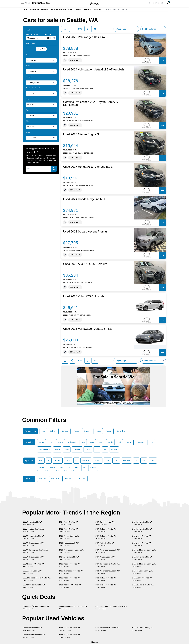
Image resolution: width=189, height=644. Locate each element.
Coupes (98, 431)
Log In (152, 3)
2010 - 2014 (68, 479)
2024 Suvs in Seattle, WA (69, 523)
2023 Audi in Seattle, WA (105, 544)
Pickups (76, 431)
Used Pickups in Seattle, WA (142, 629)
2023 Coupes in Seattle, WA (106, 586)
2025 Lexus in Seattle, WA (69, 544)
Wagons (109, 431)
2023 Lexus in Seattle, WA (141, 537)
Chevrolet (77, 449)
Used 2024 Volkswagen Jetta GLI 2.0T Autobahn (94, 70)
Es (84, 468)
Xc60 (107, 461)
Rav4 (41, 461)
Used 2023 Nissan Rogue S (81, 134)
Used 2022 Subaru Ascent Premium (86, 232)
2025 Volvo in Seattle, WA (105, 558)
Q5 (69, 468)
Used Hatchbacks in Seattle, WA (108, 629)
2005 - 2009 (82, 479)
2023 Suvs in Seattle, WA (105, 523)
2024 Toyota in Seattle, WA (142, 523)
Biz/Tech (35, 9)
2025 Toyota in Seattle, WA (33, 530)
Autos (94, 3)
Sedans (53, 431)
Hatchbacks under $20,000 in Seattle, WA (111, 608)
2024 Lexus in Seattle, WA (141, 544)
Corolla (42, 468)
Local (25, 9)
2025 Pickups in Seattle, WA (142, 572)
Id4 (136, 461)
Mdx (61, 468)
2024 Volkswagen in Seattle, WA (35, 551)
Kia (105, 449)
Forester (52, 468)
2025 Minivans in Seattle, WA (70, 586)
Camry (68, 461)
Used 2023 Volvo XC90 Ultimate (84, 296)
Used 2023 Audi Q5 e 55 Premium (85, 264)
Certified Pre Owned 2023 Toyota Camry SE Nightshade (91, 103)
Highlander (86, 461)
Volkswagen (72, 442)
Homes (87, 9)
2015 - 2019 (55, 479)
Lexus (51, 442)
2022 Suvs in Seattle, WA (69, 530)
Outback (93, 468)
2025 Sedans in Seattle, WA (106, 537)
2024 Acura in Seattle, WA (69, 558)
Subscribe (160, 3)
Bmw (151, 442)
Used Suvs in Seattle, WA (33, 629)
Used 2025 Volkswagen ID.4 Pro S (85, 37)
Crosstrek (127, 461)
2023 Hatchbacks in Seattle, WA (71, 572)
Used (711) (41, 49)
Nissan (88, 449)
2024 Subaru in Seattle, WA (34, 544)
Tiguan (153, 461)
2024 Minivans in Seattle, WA (34, 586)
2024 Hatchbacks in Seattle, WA (144, 551)
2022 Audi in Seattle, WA (32, 572)
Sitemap (94, 642)
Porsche (114, 449)
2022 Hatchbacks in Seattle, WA (144, 565)
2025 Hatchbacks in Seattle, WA (108, 565)
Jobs (108, 9)
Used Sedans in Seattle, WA (70, 629)
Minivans (87, 431)
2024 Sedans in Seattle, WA (34, 537)
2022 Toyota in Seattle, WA (142, 558)
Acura (101, 442)
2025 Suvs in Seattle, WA (33, 523)
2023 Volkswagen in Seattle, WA (108, 551)
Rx (49, 461)
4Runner (58, 461)
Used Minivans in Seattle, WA (34, 636)
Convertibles (121, 431)
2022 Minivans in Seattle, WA (143, 586)
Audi (83, 442)
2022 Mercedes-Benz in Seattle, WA (37, 579)
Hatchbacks (64, 431)
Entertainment (58, 9)
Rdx (144, 461)
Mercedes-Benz (44, 449)
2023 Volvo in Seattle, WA (69, 537)
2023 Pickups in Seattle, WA (70, 565)
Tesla (67, 449)
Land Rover (141, 442)
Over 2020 (43, 479)
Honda (110, 442)
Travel (78, 9)
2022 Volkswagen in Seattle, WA (108, 572)
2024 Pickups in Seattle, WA (34, 565)
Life (70, 9)
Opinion (97, 9)
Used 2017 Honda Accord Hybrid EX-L (88, 167)
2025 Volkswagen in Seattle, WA (72, 551)
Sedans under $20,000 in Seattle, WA (73, 608)
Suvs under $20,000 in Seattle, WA (36, 608)
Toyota (41, 442)
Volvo (92, 442)
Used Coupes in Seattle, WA (70, 636)
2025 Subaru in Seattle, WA (34, 558)
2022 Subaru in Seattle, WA (142, 579)
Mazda (57, 449)
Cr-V (77, 468)
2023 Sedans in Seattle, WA (106, 530)
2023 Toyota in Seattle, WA (142, 530)
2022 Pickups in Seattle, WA (70, 579)
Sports (45, 9)
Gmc (97, 449)
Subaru (61, 442)
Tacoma (98, 461)
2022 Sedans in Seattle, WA (106, 579)
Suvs (43, 431)
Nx (76, 461)
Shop (124, 9)
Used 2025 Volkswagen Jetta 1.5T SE (87, 329)
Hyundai (129, 442)
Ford (119, 442)
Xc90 (116, 461)
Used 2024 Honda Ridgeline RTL (84, 199)
